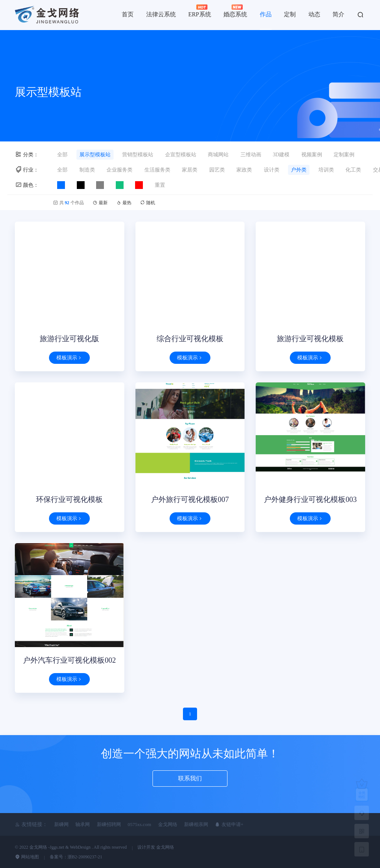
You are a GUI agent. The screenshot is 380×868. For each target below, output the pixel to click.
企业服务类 (119, 170)
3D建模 (281, 155)
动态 (314, 14)
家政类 (244, 170)
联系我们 (190, 778)
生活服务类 (157, 170)
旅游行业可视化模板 (310, 339)
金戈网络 (168, 824)
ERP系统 (199, 11)
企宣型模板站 (181, 155)
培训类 (326, 170)
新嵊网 (61, 824)
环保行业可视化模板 (69, 499)
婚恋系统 (235, 11)
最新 (101, 203)
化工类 (353, 170)
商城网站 (218, 155)
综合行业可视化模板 (190, 339)
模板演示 (69, 358)
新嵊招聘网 (109, 824)
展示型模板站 (95, 155)
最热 (124, 203)
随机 (148, 203)
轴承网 (83, 824)
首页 (128, 14)
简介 (338, 14)
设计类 (272, 170)
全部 (62, 155)
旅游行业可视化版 (69, 339)
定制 (290, 14)
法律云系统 (161, 14)
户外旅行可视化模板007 (190, 499)
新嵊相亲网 (196, 824)
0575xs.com (139, 824)
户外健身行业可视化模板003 (310, 499)
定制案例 (344, 155)
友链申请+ (229, 824)
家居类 (190, 170)
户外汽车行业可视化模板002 (69, 660)
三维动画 (251, 155)
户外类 (299, 170)
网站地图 (27, 857)
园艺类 (217, 170)
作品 (266, 14)
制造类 (87, 170)
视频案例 (312, 155)
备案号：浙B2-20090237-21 (76, 857)
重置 (160, 185)
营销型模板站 (138, 155)
